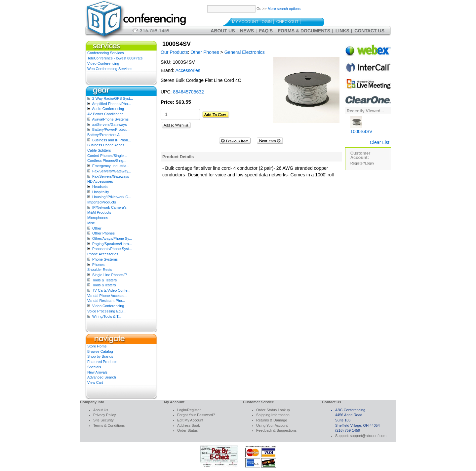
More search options (284, 9)
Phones (98, 265)
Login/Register (189, 410)
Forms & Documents (304, 31)
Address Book (188, 425)
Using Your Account (272, 425)
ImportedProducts (102, 202)
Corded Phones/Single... (107, 156)
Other (97, 228)
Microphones (98, 218)
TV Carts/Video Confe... (111, 290)
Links (342, 31)
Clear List (380, 142)
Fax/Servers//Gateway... (112, 171)
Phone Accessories (103, 254)
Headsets (100, 187)
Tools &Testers (104, 285)
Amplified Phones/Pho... (111, 104)
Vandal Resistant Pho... (106, 301)
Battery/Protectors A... (105, 135)
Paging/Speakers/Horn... (112, 244)
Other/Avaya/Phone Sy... (112, 238)
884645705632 (188, 92)
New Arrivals (97, 372)
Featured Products (102, 362)
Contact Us (369, 31)
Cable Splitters (99, 150)
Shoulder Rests (100, 270)
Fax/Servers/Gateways (111, 176)
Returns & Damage (272, 420)
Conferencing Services (106, 53)
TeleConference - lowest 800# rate (115, 58)
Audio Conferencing (108, 109)
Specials (94, 367)
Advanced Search (102, 377)
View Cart (95, 382)
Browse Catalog (100, 351)
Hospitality (101, 192)
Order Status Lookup (273, 410)
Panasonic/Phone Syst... (112, 249)
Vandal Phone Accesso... (107, 296)
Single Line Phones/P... (111, 275)
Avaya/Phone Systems (110, 119)
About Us (223, 31)
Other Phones (103, 233)
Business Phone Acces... (107, 145)
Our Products (174, 52)
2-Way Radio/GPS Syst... (113, 98)
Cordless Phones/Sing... (107, 161)
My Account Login (252, 22)
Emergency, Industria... (111, 166)
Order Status (187, 430)
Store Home (97, 346)
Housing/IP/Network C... (112, 197)
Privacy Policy (104, 415)
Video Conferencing (103, 63)
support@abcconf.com (368, 436)
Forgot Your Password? (196, 415)
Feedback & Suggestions (276, 430)
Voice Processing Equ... (106, 311)
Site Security (103, 420)
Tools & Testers (104, 280)
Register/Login (362, 163)
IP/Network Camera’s (109, 207)
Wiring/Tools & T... (107, 316)
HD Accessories (100, 181)
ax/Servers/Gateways (110, 125)
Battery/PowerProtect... (111, 129)
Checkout (287, 22)
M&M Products (99, 212)
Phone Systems (105, 259)
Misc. (92, 223)
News (247, 31)
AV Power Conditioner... (106, 114)
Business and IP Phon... (112, 140)
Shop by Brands (100, 356)
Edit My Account (190, 420)
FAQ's (266, 31)
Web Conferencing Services (110, 69)
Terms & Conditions (109, 425)
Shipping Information (273, 415)
